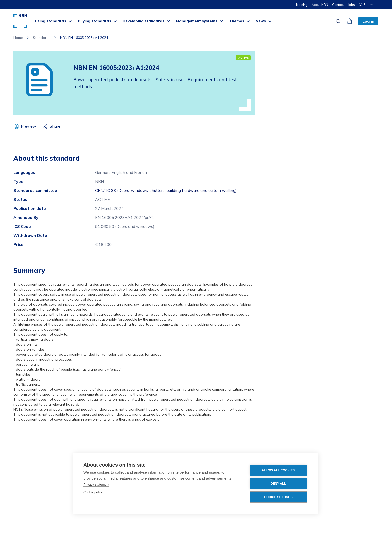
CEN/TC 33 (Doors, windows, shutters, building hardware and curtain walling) (166, 190)
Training (302, 5)
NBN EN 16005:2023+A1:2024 (84, 38)
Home (18, 38)
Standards (42, 38)
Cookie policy (93, 492)
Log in (368, 21)
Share (55, 126)
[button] (369, 4)
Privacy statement (96, 485)
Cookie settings (278, 497)
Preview (29, 126)
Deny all (278, 484)
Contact (338, 5)
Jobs (351, 5)
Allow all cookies (278, 470)
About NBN (320, 5)
